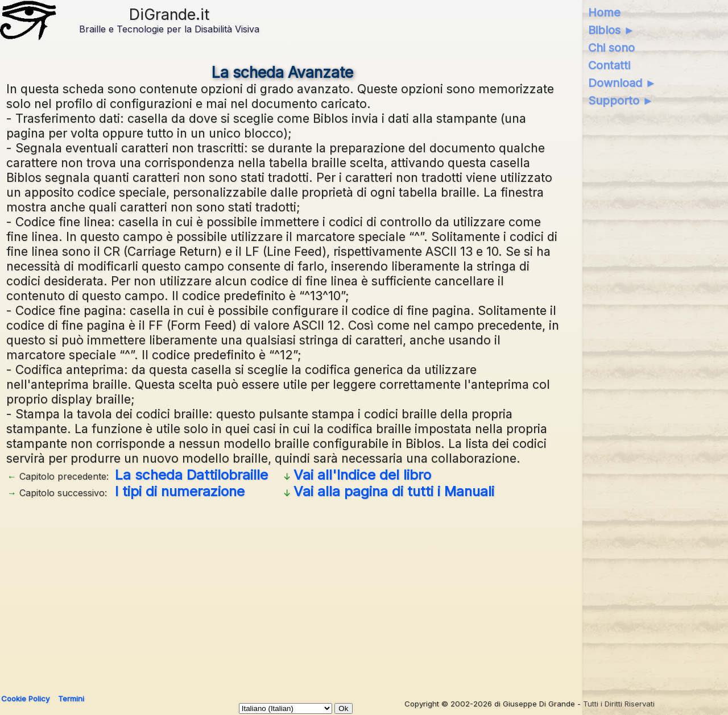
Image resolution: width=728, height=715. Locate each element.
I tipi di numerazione (180, 491)
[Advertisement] (348, 592)
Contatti (609, 65)
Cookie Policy (25, 699)
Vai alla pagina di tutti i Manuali (394, 491)
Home (604, 13)
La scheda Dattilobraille (191, 475)
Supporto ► (621, 101)
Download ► (622, 83)
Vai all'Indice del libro (362, 475)
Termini (71, 699)
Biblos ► (612, 30)
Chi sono (611, 48)
